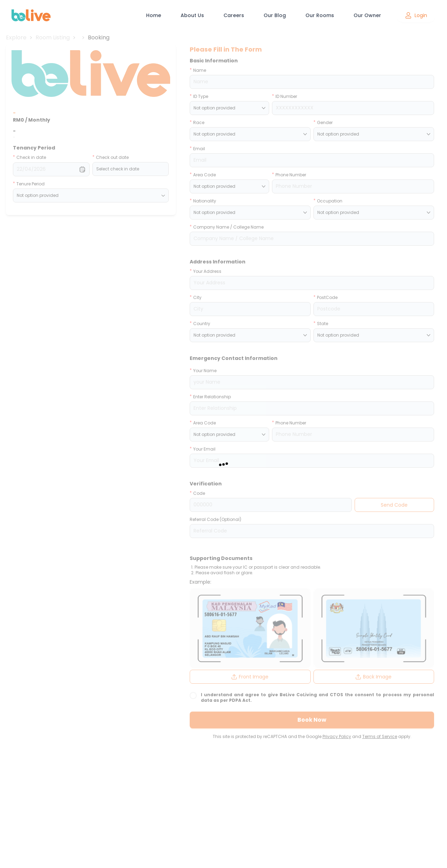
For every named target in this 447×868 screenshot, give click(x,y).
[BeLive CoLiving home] (31, 15)
